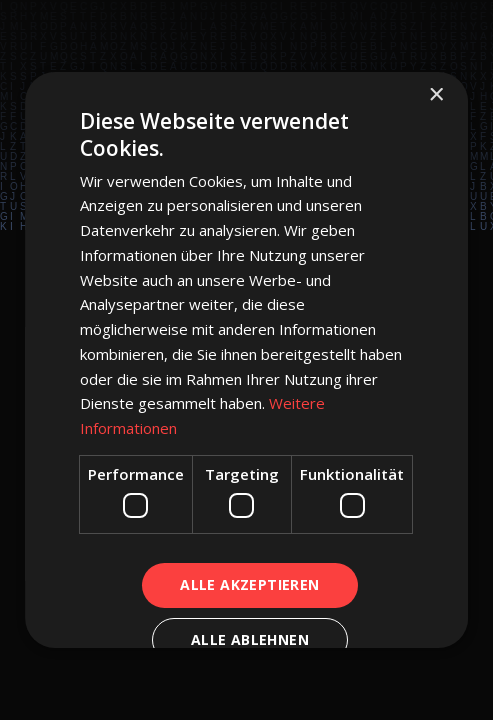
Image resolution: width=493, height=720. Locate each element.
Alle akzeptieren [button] (249, 584)
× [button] (435, 95)
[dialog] (246, 360)
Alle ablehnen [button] (250, 639)
